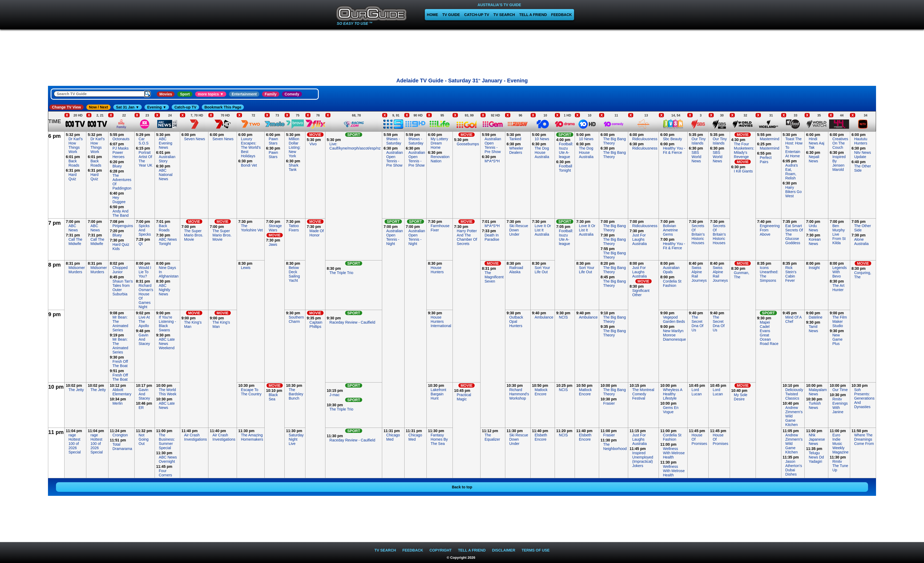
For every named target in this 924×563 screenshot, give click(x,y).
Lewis (246, 268)
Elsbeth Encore (541, 437)
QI (141, 244)
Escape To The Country (251, 392)
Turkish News (815, 405)
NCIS (563, 317)
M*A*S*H (492, 161)
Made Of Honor (317, 233)
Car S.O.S (144, 141)
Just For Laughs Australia (639, 239)
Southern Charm (296, 319)
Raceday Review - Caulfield (352, 322)
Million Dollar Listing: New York (294, 147)
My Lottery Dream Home (439, 143)
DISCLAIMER (504, 550)
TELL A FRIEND (533, 15)
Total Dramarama (122, 447)
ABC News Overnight (168, 459)
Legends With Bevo (840, 272)
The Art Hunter (838, 288)
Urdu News (813, 228)
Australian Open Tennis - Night (394, 237)
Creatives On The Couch (840, 143)
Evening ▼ (157, 107)
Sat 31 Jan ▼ (128, 107)
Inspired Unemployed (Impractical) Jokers (643, 459)
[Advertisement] (462, 52)
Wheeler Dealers (516, 150)
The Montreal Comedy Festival (643, 394)
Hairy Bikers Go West (794, 192)
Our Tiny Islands (699, 141)
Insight (814, 268)
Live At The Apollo (144, 321)
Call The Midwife (75, 242)
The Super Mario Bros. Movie (194, 235)
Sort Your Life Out (542, 270)
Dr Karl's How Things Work (76, 145)
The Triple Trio (341, 273)
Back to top (462, 487)
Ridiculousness (645, 139)
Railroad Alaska (516, 270)
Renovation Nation (440, 159)
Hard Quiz (72, 177)
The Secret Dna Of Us (697, 324)
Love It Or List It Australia (543, 230)
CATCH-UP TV (477, 15)
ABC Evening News (166, 143)
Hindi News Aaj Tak (816, 143)
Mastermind (770, 139)
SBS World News (696, 157)
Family (271, 94)
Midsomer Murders (77, 270)
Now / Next (99, 107)
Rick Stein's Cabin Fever (791, 274)
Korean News (815, 242)
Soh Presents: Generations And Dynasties (864, 398)
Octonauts (121, 139)
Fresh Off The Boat (120, 364)
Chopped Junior (120, 270)
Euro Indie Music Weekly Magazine (840, 444)
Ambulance (544, 317)
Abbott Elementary (122, 392)
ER (141, 408)
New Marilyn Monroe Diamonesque (674, 335)
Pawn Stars (273, 141)
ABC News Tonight (168, 242)
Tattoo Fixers (294, 228)
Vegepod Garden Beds (674, 319)
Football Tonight (566, 168)
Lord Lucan (697, 392)
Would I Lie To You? (145, 272)
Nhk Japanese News (817, 439)
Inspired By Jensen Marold (839, 163)
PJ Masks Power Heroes (121, 152)
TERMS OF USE (536, 550)
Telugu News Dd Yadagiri (816, 457)
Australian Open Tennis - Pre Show (394, 159)
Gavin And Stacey (144, 339)
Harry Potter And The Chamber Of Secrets (467, 237)
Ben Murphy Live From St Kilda (839, 234)
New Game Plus (837, 339)
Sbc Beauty (672, 139)
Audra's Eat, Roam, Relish (792, 172)
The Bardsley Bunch (296, 394)
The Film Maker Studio (840, 321)
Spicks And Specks (145, 230)
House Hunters (437, 270)
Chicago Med (393, 437)
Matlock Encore (541, 392)
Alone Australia (861, 242)
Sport (185, 94)
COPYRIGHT (440, 550)
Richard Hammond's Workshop (519, 394)
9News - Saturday (394, 141)
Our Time (840, 390)
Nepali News (814, 159)
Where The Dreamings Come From (864, 439)
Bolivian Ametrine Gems (670, 230)
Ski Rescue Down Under (519, 230)
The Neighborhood (615, 447)
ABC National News (166, 175)
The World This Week (168, 392)
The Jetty (76, 390)
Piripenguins (123, 226)
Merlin (118, 403)
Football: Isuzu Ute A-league (566, 150)
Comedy (292, 94)
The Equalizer (492, 437)
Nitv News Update (863, 155)
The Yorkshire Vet (252, 228)
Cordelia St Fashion (672, 283)
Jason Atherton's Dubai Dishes (794, 468)
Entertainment (244, 94)
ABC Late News (167, 405)
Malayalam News (818, 392)
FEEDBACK (562, 15)
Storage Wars (275, 228)
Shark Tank (294, 167)
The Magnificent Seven (494, 277)
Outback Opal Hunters (516, 321)
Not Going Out (144, 439)
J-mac (334, 395)
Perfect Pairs (766, 160)
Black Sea (273, 397)
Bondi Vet (249, 165)
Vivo (313, 144)
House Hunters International (441, 321)
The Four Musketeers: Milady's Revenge (744, 150)
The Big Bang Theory (614, 141)
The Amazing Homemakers (252, 437)
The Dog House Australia (542, 152)
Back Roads (74, 163)
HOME (433, 15)
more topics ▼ (211, 94)
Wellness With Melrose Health (674, 453)
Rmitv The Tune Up (840, 466)
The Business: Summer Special (167, 441)
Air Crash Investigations (196, 437)
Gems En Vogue (671, 410)
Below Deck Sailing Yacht (294, 274)
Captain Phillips (316, 324)
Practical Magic (464, 397)
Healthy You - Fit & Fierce (674, 150)
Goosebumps (468, 144)
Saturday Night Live (296, 439)
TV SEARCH (504, 15)
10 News (542, 139)
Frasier (609, 403)
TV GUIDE (451, 15)
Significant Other (641, 293)
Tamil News (813, 329)
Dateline (815, 317)
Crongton (120, 435)
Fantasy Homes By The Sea (439, 439)
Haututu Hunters (861, 141)
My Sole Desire (741, 397)
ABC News (73, 228)
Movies (166, 94)
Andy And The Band (121, 213)
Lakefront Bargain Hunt (438, 394)
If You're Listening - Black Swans (168, 324)
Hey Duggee (119, 200)
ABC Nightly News (165, 290)
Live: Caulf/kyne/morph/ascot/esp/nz (355, 146)
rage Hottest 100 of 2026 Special (75, 444)
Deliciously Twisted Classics (794, 394)
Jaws (273, 244)
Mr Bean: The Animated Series (120, 324)
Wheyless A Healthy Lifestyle (672, 394)
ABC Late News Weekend (167, 344)
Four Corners (166, 473)
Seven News (195, 139)
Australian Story (167, 159)
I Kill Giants (743, 171)
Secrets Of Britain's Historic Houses (698, 234)
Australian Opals (671, 270)
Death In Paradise (492, 237)
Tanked (515, 139)
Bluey (117, 166)
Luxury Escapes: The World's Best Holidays (251, 147)
